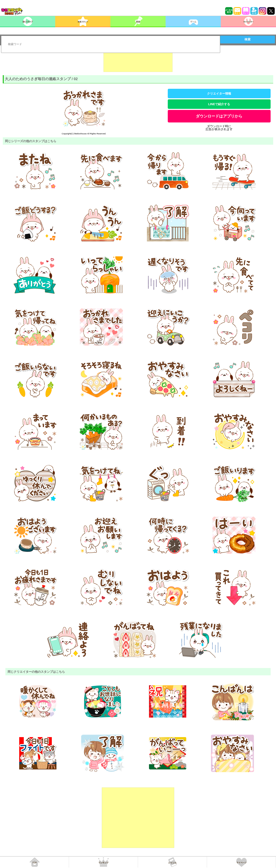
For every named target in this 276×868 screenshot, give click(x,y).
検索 (248, 39)
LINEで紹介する (219, 104)
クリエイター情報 (219, 94)
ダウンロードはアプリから (219, 116)
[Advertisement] (138, 61)
